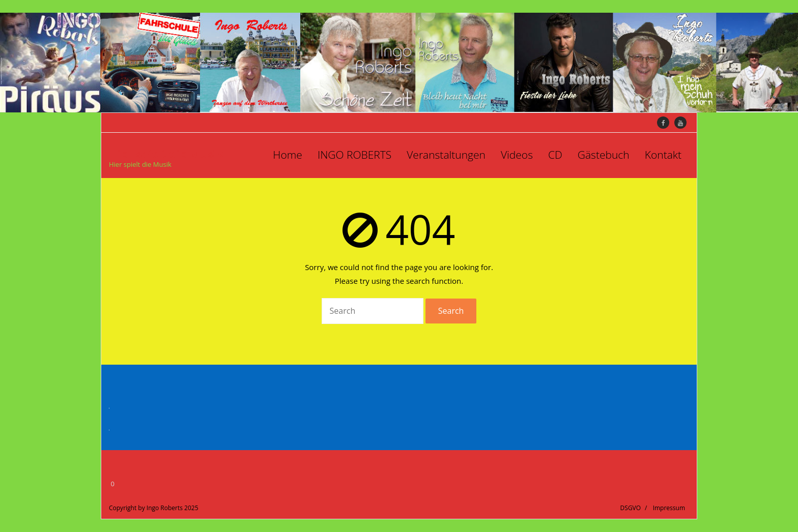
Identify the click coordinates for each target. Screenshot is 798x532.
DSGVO (631, 508)
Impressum (669, 508)
